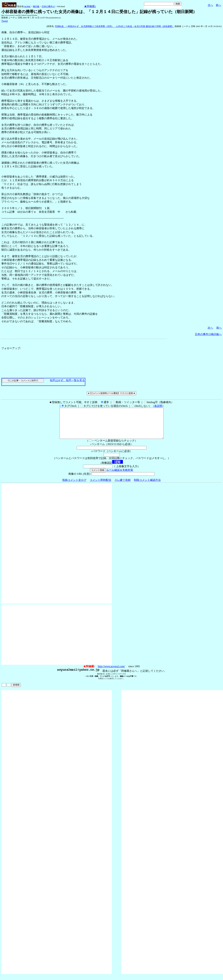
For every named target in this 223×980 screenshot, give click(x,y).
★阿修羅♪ (90, 6)
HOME (27, 6)
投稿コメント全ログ (74, 486)
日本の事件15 (48, 6)
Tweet (5, 21)
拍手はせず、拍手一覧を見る (67, 380)
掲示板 (36, 6)
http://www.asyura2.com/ (111, 672)
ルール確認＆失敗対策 (120, 476)
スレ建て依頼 (123, 486)
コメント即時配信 (100, 486)
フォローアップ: (11, 348)
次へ (210, 5)
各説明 (158, 406)
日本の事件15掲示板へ (208, 334)
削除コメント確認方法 (147, 486)
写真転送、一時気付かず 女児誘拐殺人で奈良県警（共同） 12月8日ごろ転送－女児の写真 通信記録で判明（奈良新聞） (115, 26)
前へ (218, 5)
